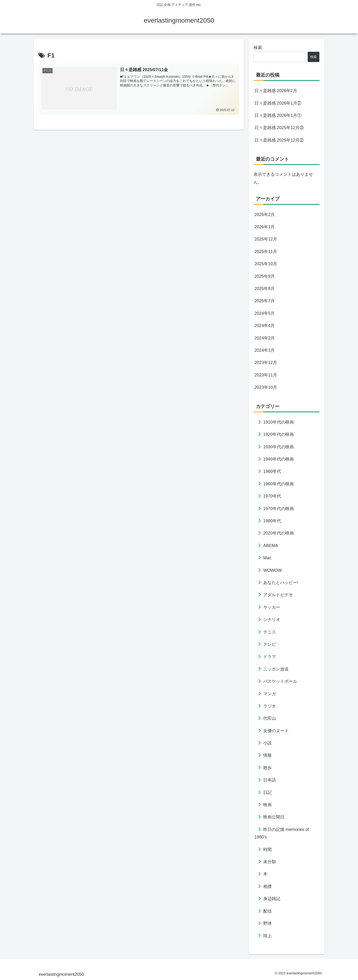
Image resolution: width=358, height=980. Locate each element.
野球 (267, 923)
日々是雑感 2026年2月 (276, 91)
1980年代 (272, 521)
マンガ (270, 694)
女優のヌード (276, 731)
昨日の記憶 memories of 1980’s (282, 833)
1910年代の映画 (279, 422)
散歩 (267, 768)
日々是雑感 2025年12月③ (279, 128)
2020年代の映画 (279, 533)
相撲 (267, 886)
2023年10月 (266, 387)
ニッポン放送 (276, 669)
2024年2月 (265, 338)
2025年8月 (265, 289)
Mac (267, 558)
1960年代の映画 (279, 484)
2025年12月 (266, 239)
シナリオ (272, 620)
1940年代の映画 (279, 459)
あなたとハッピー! (281, 583)
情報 (267, 755)
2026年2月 (265, 215)
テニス (270, 632)
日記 (267, 792)
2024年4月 (265, 326)
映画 (267, 805)
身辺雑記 (272, 899)
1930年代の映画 (279, 447)
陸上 (267, 936)
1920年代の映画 (279, 434)
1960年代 (272, 471)
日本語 (270, 780)
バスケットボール (280, 681)
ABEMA (271, 546)
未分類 (270, 862)
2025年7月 (265, 301)
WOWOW (273, 570)
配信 (267, 911)
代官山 (270, 718)
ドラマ (270, 657)
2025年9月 (265, 276)
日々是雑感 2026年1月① (278, 115)
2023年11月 (266, 375)
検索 (258, 48)
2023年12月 (266, 363)
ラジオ (270, 706)
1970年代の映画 (279, 509)
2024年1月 (265, 350)
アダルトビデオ (278, 595)
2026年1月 (265, 227)
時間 (267, 849)
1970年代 (272, 496)
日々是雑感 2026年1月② (278, 103)
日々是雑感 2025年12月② (279, 140)
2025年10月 (266, 264)
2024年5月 (265, 313)
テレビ (270, 644)
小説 (267, 743)
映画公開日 (274, 817)
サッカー (272, 607)
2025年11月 (266, 252)
